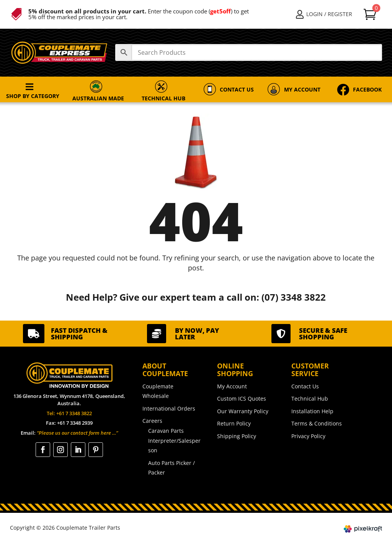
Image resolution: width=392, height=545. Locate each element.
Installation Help (312, 411)
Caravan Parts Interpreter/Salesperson (174, 440)
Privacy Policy (308, 436)
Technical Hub (310, 399)
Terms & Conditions (317, 423)
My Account (232, 386)
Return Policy (234, 423)
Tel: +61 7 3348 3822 (69, 413)
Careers (152, 421)
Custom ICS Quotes (242, 399)
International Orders (169, 408)
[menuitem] (324, 14)
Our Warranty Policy (243, 411)
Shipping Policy (237, 436)
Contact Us (305, 386)
